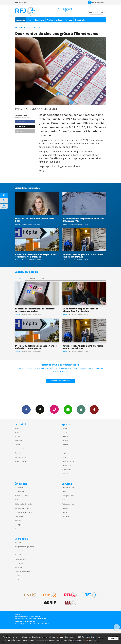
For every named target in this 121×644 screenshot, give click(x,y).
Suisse (37, 27)
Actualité (21, 20)
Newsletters (68, 409)
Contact (17, 576)
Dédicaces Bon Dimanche (23, 504)
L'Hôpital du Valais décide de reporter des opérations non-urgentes (36, 256)
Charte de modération (22, 572)
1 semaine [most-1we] (31, 278)
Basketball (65, 436)
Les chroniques (20, 492)
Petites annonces (68, 504)
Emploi (64, 512)
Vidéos (59, 20)
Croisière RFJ (80, 20)
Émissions (40, 20)
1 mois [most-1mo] (42, 278)
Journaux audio (20, 449)
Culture (17, 445)
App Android (94, 409)
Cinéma (65, 492)
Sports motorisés (68, 461)
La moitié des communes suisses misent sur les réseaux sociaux (35, 310)
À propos (18, 542)
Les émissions (20, 487)
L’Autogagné (19, 516)
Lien (20, 131)
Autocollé (18, 521)
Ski (63, 449)
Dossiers (18, 453)
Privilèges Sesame (68, 496)
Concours (18, 529)
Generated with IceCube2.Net (39, 624)
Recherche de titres (22, 496)
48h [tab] (20, 278)
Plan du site (42, 618)
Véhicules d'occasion (69, 487)
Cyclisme (65, 445)
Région (17, 428)
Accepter (113, 639)
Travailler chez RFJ (21, 559)
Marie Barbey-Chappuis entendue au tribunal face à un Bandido (81, 310)
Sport (30, 20)
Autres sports (67, 470)
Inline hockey (67, 465)
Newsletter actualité (22, 461)
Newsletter (19, 580)
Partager (21, 121)
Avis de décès (67, 516)
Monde (17, 436)
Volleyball (65, 440)
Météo (64, 500)
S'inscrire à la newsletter (61, 381)
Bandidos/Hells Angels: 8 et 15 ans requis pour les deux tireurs (83, 256)
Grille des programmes (23, 500)
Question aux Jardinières (23, 512)
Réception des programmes (24, 547)
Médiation (18, 567)
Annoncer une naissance (23, 508)
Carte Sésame (20, 551)
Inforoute (65, 508)
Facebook (26, 409)
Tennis (64, 457)
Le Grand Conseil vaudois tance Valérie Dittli (35, 220)
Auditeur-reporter (96, 2)
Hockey (65, 432)
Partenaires (19, 563)
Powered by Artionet (22, 624)
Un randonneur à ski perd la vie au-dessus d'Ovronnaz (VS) (83, 220)
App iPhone (81, 409)
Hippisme (65, 453)
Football (65, 428)
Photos (50, 20)
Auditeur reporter (21, 457)
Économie (18, 440)
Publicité (18, 555)
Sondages (18, 525)
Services (68, 20)
